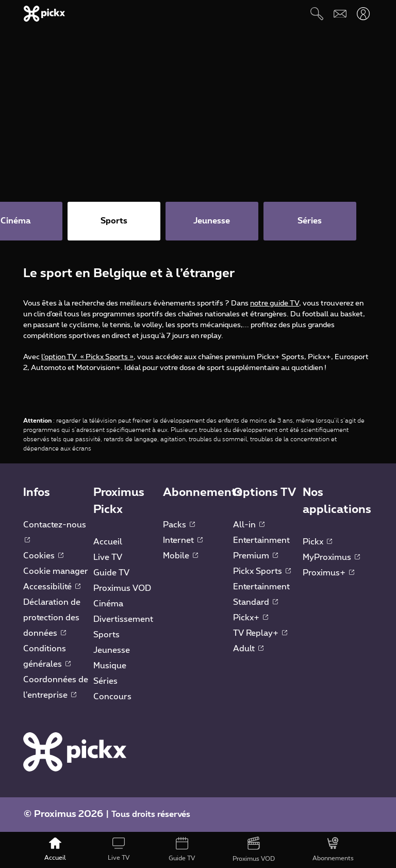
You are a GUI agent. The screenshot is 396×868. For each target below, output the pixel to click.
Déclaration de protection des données (52, 618)
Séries (105, 681)
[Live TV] (118, 850)
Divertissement (123, 619)
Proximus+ (328, 573)
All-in (249, 525)
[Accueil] (55, 850)
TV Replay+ (260, 633)
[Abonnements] (333, 850)
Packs (179, 525)
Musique (110, 666)
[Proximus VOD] (254, 850)
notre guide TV (275, 303)
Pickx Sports (262, 571)
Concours (112, 697)
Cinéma (108, 604)
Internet (183, 540)
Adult (248, 649)
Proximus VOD (122, 588)
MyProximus (331, 557)
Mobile (180, 556)
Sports (106, 635)
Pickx (317, 542)
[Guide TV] (182, 850)
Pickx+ (251, 618)
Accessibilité (52, 587)
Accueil (108, 542)
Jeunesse (112, 650)
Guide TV (111, 573)
